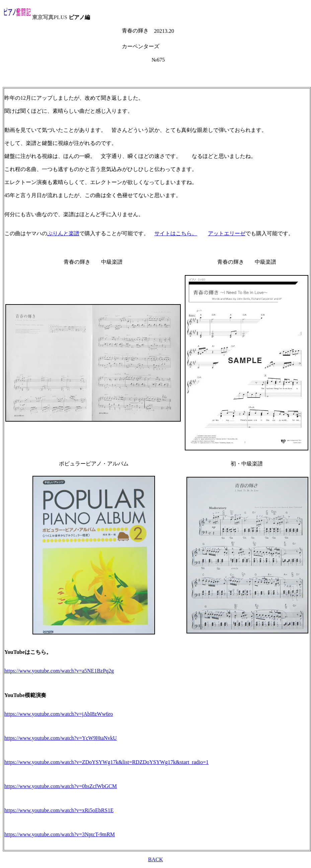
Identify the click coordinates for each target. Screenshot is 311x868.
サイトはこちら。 (176, 233)
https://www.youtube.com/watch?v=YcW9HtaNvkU (61, 738)
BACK (155, 859)
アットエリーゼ (227, 233)
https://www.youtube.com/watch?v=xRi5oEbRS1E (59, 810)
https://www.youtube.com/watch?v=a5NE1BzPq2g (59, 671)
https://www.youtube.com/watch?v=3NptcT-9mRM (60, 834)
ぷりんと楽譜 (63, 233)
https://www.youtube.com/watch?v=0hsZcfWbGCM (61, 786)
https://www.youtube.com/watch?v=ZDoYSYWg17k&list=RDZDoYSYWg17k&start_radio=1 (106, 762)
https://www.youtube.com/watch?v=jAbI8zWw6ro (59, 714)
